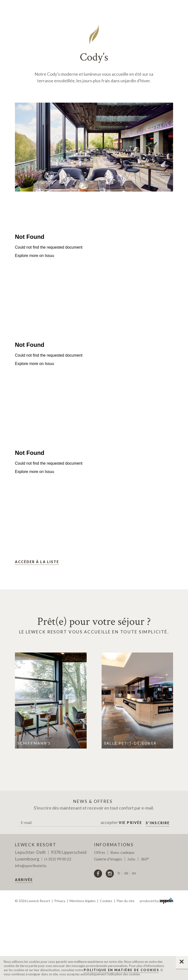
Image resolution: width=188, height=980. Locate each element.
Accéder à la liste (37, 630)
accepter (121, 891)
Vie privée (130, 891)
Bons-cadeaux (122, 921)
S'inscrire (158, 891)
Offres (100, 921)
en (134, 941)
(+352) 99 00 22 (58, 927)
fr (119, 941)
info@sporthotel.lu (31, 934)
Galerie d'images (108, 927)
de (126, 941)
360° (145, 927)
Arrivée (24, 948)
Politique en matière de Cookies (121, 970)
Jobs (131, 927)
